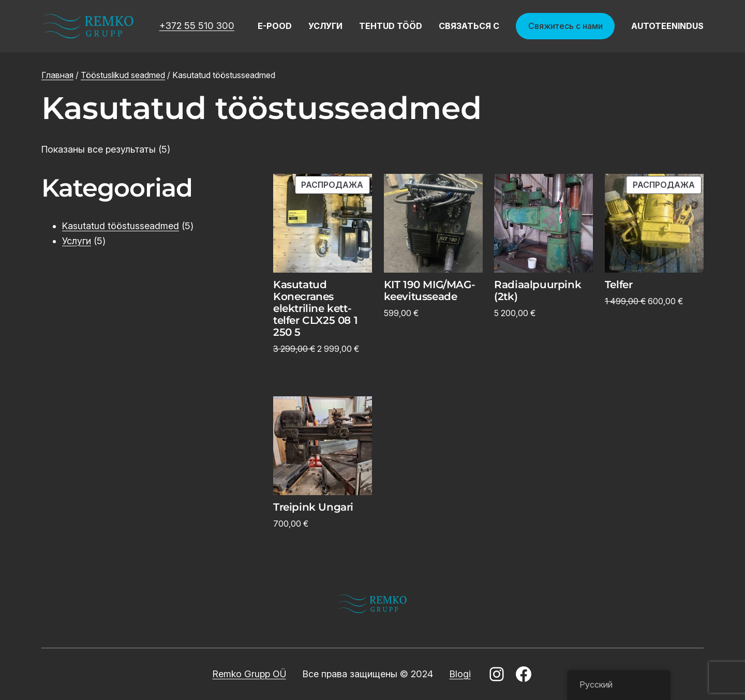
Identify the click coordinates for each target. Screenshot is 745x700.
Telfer (619, 285)
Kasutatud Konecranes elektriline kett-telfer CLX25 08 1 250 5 (315, 309)
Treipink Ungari (313, 507)
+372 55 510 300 (197, 26)
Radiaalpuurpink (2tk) (538, 291)
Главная (57, 75)
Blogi (460, 674)
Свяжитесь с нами (565, 26)
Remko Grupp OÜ (249, 674)
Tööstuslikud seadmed (123, 75)
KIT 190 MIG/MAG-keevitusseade (430, 291)
